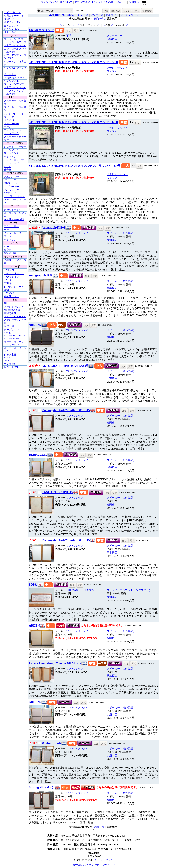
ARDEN (34, 626)
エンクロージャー (14, 130)
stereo (7, 358)
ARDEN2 (35, 325)
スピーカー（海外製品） (121, 233)
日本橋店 (112, 378)
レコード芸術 (11, 367)
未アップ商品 (82, 2)
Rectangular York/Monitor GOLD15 (66, 410)
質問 (76, 31)
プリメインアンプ (14, 39)
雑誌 (6, 303)
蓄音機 (8, 170)
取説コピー (112, 15)
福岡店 (111, 337)
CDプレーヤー (12, 193)
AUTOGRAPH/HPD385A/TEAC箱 (65, 366)
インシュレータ (13, 233)
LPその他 (9, 293)
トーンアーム (11, 150)
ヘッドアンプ (11, 157)
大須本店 (112, 39)
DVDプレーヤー (13, 190)
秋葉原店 (112, 288)
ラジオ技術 (10, 364)
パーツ (8, 247)
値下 (35, 743)
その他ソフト (11, 296)
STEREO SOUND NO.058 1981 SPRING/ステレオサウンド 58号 (74, 62)
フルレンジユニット (15, 114)
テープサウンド (13, 330)
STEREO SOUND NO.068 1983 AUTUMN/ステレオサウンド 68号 (75, 166)
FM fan (8, 361)
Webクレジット (129, 15)
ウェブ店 (112, 71)
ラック (8, 236)
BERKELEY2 (38, 455)
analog (7, 333)
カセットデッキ (13, 210)
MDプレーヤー (12, 183)
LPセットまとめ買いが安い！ (109, 2)
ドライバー (10, 120)
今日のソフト (11, 19)
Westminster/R (51, 743)
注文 (68, 31)
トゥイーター (11, 124)
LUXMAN (80, 590)
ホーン (8, 127)
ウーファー (10, 117)
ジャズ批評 (10, 355)
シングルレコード (14, 287)
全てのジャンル (13, 12)
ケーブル (9, 230)
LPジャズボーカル (14, 273)
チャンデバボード (14, 81)
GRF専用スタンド (41, 30)
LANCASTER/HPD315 (57, 492)
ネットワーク (11, 133)
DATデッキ (10, 180)
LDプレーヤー (12, 187)
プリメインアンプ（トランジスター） (129, 590)
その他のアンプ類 (14, 78)
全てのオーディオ (14, 22)
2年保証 (71, 15)
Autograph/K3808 (53, 227)
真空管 (8, 250)
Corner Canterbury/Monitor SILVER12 (55, 663)
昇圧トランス (11, 153)
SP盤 (7, 290)
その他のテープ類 (14, 220)
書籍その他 (10, 313)
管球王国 (9, 326)
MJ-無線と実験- (13, 310)
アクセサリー (11, 226)
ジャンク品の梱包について (57, 2)
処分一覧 (83, 15)
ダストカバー (11, 32)
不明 (69, 36)
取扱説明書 (10, 253)
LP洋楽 (8, 280)
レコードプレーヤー (15, 147)
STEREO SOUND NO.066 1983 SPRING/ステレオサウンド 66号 (74, 122)
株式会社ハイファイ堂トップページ (94, 865)
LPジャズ (9, 270)
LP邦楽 (8, 283)
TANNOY (77, 233)
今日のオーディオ (14, 16)
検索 (106, 11)
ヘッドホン (10, 240)
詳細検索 (116, 11)
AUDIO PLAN (11, 339)
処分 (35, 227)
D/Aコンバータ (12, 177)
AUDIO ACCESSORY (15, 336)
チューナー (10, 74)
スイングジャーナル (15, 317)
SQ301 (33, 585)
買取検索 (147, 11)
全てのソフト (11, 26)
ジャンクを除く (131, 11)
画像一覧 (99, 19)
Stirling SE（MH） (42, 787)
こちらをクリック (103, 860)
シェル (8, 166)
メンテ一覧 (97, 15)
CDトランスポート (14, 196)
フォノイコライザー (15, 160)
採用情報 (134, 2)
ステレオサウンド (14, 307)
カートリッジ (11, 163)
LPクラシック (12, 277)
